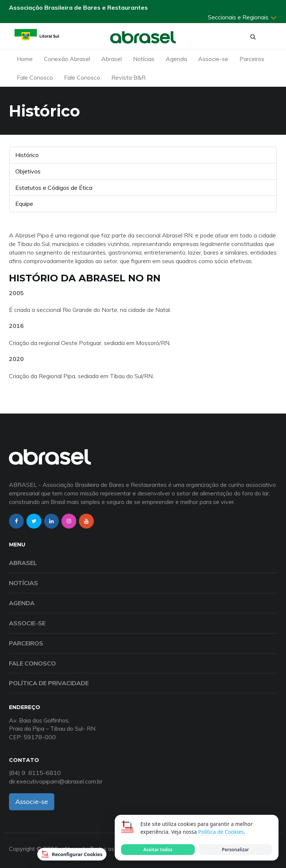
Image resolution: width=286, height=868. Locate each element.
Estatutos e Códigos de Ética (54, 188)
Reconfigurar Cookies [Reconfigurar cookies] (72, 854)
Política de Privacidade (49, 683)
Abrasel (112, 59)
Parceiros (252, 59)
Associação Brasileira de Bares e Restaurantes (78, 7)
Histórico (27, 155)
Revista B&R (128, 77)
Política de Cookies (221, 832)
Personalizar (235, 850)
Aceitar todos (158, 850)
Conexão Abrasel (67, 59)
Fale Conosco (35, 77)
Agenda (176, 59)
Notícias (144, 59)
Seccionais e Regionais (242, 17)
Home (25, 59)
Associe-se (213, 59)
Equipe (24, 204)
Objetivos (28, 171)
